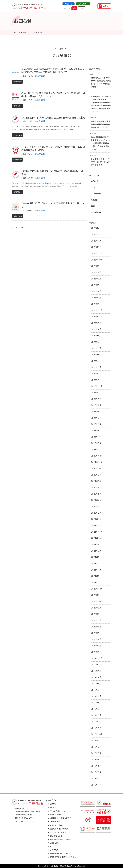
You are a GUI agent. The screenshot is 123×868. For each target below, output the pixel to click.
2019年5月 (96, 703)
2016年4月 (96, 785)
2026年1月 (96, 241)
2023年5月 (96, 431)
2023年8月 (96, 412)
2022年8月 (96, 481)
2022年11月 (97, 462)
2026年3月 (96, 234)
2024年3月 (96, 367)
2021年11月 (97, 532)
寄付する (52, 804)
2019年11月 (97, 665)
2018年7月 (96, 753)
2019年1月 (96, 722)
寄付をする (69, 4)
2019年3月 (96, 709)
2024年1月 (96, 380)
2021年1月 (96, 582)
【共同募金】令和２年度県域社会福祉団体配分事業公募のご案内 (53, 118)
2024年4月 (96, 361)
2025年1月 (96, 304)
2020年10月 (97, 601)
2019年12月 (97, 658)
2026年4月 (96, 228)
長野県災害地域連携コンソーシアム (62, 857)
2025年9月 (96, 266)
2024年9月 (96, 329)
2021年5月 (96, 563)
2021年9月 (96, 544)
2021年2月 (96, 576)
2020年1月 (96, 652)
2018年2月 (96, 772)
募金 (93, 206)
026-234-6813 (26, 818)
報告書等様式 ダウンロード (59, 854)
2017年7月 (96, 779)
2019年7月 (96, 690)
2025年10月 (97, 260)
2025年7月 (96, 279)
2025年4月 (96, 291)
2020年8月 (96, 614)
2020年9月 (96, 608)
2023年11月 (97, 393)
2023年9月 (96, 405)
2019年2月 (96, 715)
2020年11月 (97, 595)
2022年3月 (96, 506)
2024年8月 (96, 336)
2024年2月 (96, 374)
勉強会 (94, 200)
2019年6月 (96, 696)
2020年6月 (96, 627)
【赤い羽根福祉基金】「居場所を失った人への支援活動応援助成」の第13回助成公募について (101, 143)
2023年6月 (96, 424)
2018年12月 (97, 728)
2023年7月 (96, 418)
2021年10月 (97, 538)
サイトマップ (54, 850)
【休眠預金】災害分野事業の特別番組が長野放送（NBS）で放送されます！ (101, 82)
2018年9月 (96, 741)
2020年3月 (96, 646)
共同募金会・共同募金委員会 (60, 818)
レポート (95, 187)
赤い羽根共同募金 (56, 815)
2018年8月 (96, 747)
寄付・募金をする (55, 836)
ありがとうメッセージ (57, 811)
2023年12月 (97, 386)
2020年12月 (97, 589)
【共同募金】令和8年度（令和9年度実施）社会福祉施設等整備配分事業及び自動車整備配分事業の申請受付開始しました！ (101, 104)
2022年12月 (97, 456)
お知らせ (25, 32)
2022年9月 (96, 475)
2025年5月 (96, 285)
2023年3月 (96, 443)
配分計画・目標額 (55, 825)
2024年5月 (96, 355)
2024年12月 (97, 310)
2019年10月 (97, 671)
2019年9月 (96, 677)
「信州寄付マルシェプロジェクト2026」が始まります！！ (101, 162)
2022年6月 (96, 488)
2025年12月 (97, 247)
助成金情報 (96, 193)
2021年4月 (96, 570)
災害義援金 (96, 212)
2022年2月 (96, 513)
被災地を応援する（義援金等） (61, 839)
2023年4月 (96, 437)
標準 (74, 8)
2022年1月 (96, 519)
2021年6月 (96, 557)
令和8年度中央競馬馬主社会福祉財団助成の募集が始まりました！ (101, 124)
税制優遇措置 (54, 822)
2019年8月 (96, 684)
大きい (82, 8)
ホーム (15, 32)
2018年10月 (97, 734)
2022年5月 (96, 494)
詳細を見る (17, 82)
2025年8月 (96, 272)
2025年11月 (97, 253)
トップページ (52, 800)
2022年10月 (97, 469)
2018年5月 (96, 766)
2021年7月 (96, 551)
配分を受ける (83, 4)
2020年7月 (96, 620)
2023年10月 (97, 399)
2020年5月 (96, 633)
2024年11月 (97, 317)
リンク (51, 846)
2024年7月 (96, 342)
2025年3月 (96, 298)
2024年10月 (97, 323)
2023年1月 (96, 450)
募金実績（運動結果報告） (59, 829)
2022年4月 (96, 500)
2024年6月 (96, 348)
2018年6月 (96, 760)
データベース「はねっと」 (58, 832)
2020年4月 (96, 639)
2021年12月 (97, 525)
